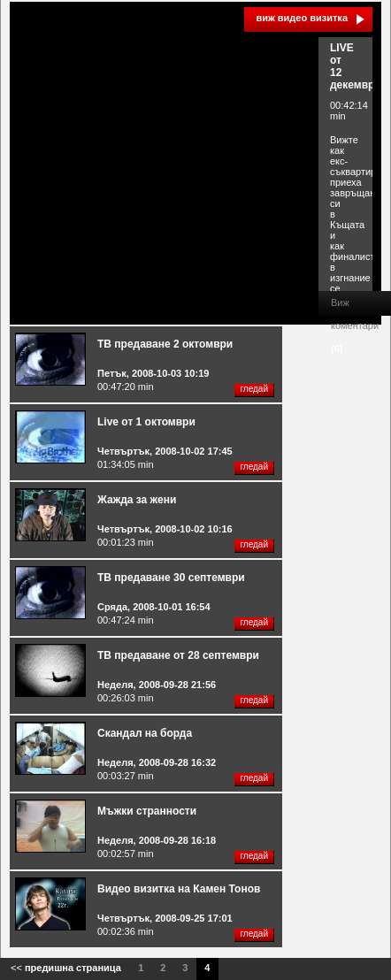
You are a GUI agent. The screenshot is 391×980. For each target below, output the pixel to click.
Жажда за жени (137, 500)
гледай (254, 389)
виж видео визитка (302, 18)
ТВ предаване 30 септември (171, 578)
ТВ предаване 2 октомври (165, 344)
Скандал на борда (145, 733)
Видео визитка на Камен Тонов (179, 889)
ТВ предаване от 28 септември (178, 655)
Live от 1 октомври (146, 422)
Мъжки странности (147, 811)
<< (66, 968)
